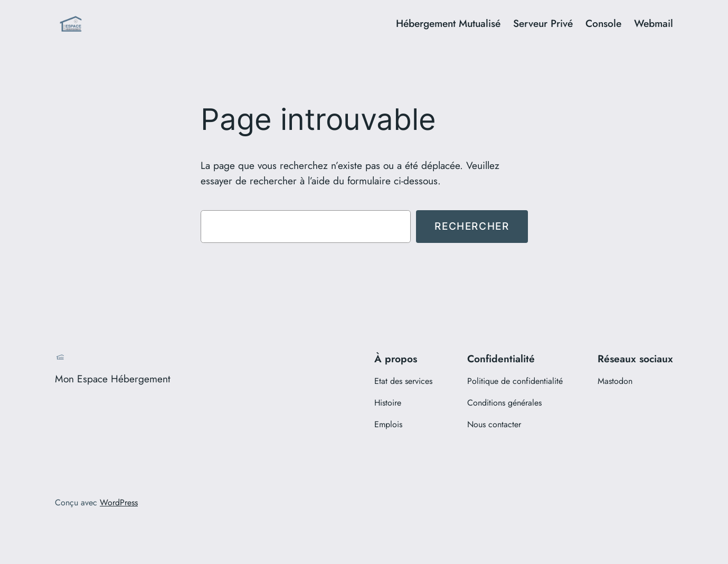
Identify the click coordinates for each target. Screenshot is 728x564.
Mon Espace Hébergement (113, 379)
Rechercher (472, 226)
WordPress (119, 502)
